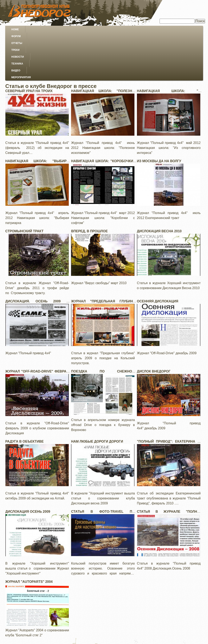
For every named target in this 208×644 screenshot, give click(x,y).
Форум (36, 29)
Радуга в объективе (25, 394)
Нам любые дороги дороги (97, 394)
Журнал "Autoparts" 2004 (29, 534)
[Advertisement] (104, 615)
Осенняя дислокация (158, 254)
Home (15, 29)
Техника (129, 29)
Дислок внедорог (154, 324)
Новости (104, 29)
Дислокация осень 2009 (28, 464)
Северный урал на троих (29, 43)
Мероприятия (179, 29)
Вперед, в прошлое (89, 183)
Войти (198, 639)
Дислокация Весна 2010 (159, 183)
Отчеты (59, 29)
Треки (81, 29)
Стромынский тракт (25, 183)
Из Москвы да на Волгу (159, 113)
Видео (152, 29)
